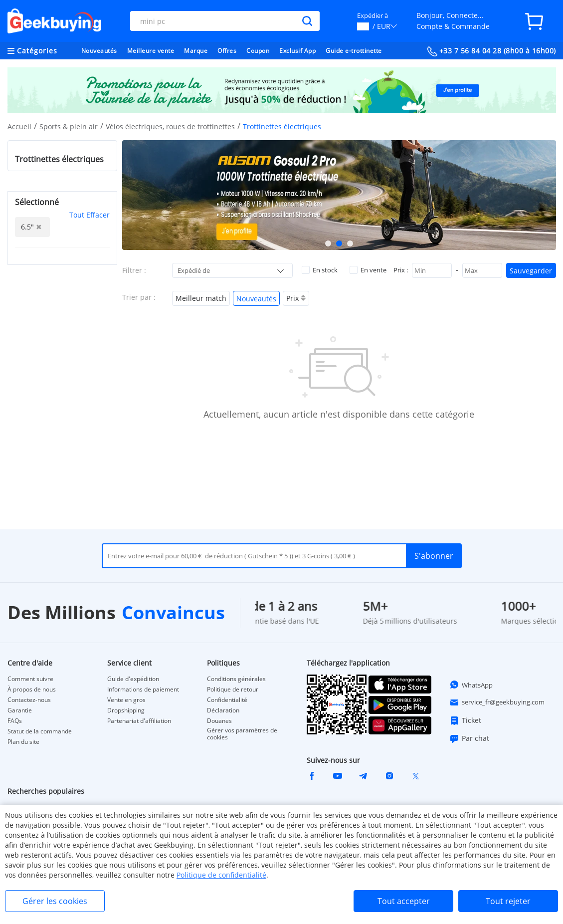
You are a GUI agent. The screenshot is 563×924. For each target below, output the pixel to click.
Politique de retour (233, 690)
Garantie (20, 710)
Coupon (258, 51)
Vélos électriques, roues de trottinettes (170, 126)
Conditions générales (236, 679)
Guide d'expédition (133, 679)
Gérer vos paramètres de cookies (242, 734)
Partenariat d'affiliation (139, 721)
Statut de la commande (40, 731)
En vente (368, 270)
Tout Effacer (90, 215)
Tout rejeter (508, 901)
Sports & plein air (69, 126)
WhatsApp (471, 685)
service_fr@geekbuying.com (497, 702)
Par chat (469, 738)
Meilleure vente (151, 51)
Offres (227, 51)
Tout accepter (404, 901)
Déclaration (223, 710)
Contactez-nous (29, 700)
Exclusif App (297, 51)
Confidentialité (227, 700)
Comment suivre (30, 679)
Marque (196, 51)
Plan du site (23, 742)
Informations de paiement (143, 690)
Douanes (219, 721)
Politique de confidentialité (221, 875)
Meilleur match (201, 298)
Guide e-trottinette (354, 51)
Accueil (19, 126)
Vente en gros (126, 700)
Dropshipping (126, 710)
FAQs (15, 721)
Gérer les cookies (55, 901)
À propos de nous (32, 690)
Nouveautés (99, 51)
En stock (320, 270)
